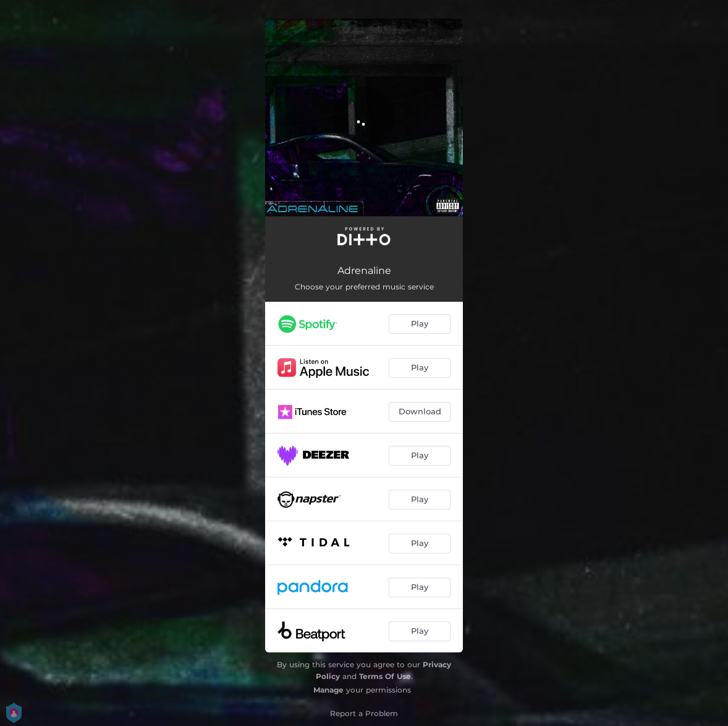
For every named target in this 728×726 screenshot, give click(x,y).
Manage (328, 690)
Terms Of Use (385, 676)
